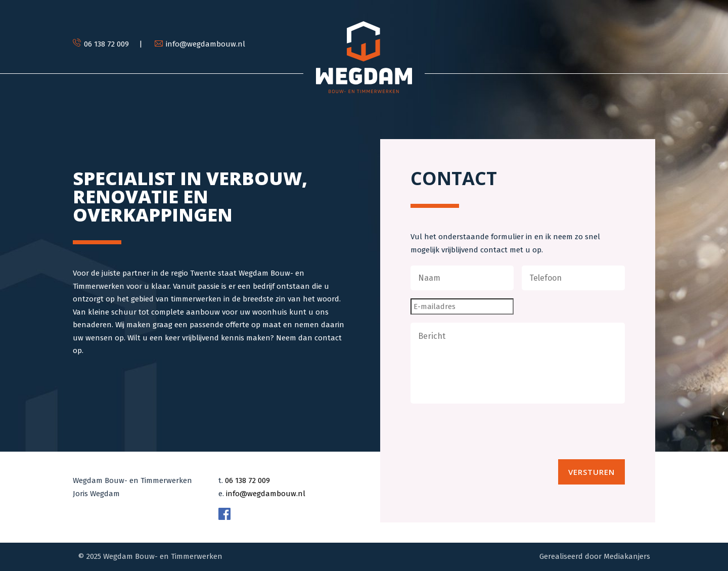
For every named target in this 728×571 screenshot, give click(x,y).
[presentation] (487, 431)
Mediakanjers (627, 556)
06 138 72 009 (247, 480)
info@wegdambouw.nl (266, 494)
